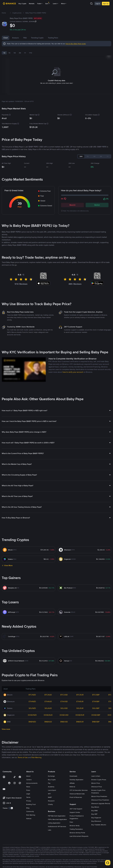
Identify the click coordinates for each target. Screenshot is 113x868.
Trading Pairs (53, 38)
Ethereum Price (97, 784)
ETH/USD (64, 699)
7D (9, 53)
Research (51, 798)
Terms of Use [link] (23, 755)
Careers (29, 777)
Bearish (73, 202)
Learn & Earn (96, 773)
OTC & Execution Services (79, 787)
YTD (31, 53)
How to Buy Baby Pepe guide (76, 44)
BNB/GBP (96, 719)
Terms (28, 795)
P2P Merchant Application (57, 813)
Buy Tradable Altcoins (99, 822)
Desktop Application (76, 777)
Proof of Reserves (76, 795)
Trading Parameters (76, 826)
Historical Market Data (77, 791)
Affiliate (72, 780)
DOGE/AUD (48, 712)
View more (6, 726)
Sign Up (106, 4)
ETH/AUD (48, 699)
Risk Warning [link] (36, 755)
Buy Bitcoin (95, 804)
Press (28, 787)
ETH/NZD (32, 699)
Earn (48, 4)
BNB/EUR (80, 719)
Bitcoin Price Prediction (99, 794)
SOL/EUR (80, 705)
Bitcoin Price (96, 780)
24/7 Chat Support (76, 806)
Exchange (51, 773)
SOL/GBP (96, 705)
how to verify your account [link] (73, 369)
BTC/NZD (32, 692)
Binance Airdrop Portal (77, 830)
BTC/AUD (48, 692)
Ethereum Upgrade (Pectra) (101, 801)
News (28, 784)
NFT (49, 791)
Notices (29, 816)
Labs (50, 827)
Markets (32, 4)
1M (15, 53)
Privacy (29, 798)
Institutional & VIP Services (57, 824)
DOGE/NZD (32, 712)
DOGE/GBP (96, 712)
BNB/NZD (32, 719)
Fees (71, 819)
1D (4, 53)
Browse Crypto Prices (99, 777)
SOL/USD (64, 705)
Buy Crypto (22, 4)
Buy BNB (94, 808)
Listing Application (54, 820)
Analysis (16, 38)
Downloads (73, 773)
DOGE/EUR (80, 712)
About (28, 773)
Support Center (75, 810)
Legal (28, 791)
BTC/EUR (80, 692)
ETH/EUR (80, 699)
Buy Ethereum (96, 818)
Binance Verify (75, 823)
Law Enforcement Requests (79, 833)
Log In (98, 4)
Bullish (97, 202)
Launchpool (52, 787)
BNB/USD (64, 719)
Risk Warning (31, 812)
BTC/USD (64, 692)
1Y (25, 53)
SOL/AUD (48, 705)
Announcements (32, 780)
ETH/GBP (96, 699)
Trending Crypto (37, 38)
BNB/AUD (48, 719)
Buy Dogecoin (96, 815)
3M (20, 53)
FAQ (25, 38)
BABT (50, 795)
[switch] (11, 805)
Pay (49, 780)
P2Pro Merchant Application (57, 817)
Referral (72, 784)
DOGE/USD (64, 712)
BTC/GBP (96, 692)
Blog (28, 805)
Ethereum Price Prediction (100, 797)
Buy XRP (94, 811)
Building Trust (31, 802)
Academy (51, 784)
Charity (50, 802)
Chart (6, 38)
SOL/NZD (32, 705)
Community (30, 809)
